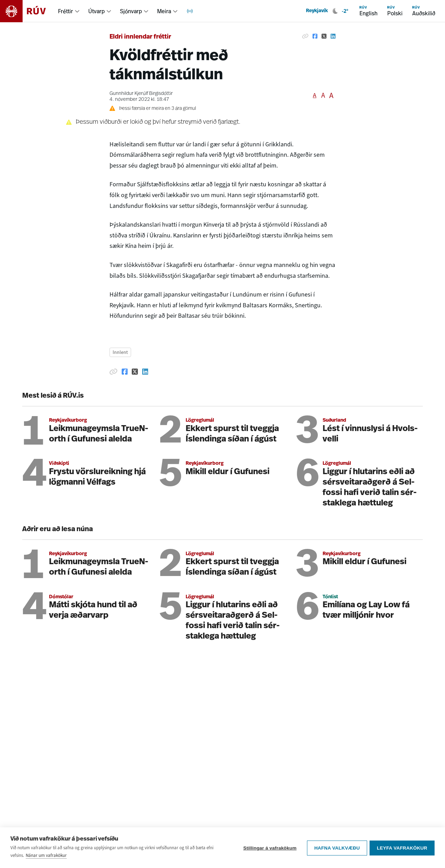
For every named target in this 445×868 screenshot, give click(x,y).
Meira (164, 11)
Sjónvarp (131, 11)
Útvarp (96, 11)
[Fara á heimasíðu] (29, 11)
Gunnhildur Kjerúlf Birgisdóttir (141, 94)
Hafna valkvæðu (336, 848)
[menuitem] (69, 11)
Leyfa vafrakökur (402, 848)
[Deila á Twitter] (324, 36)
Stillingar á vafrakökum (269, 848)
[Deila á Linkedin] (333, 36)
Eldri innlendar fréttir (140, 37)
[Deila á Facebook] (315, 36)
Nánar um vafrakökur (46, 855)
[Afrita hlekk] (305, 36)
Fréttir (66, 11)
